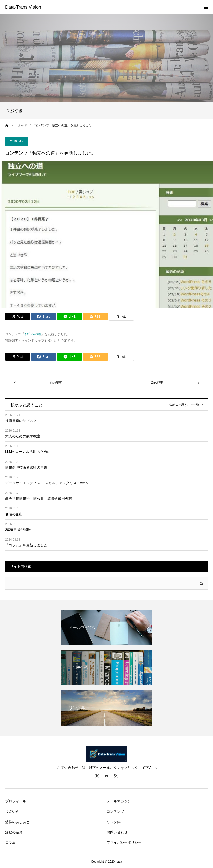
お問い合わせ (117, 832)
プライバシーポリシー (124, 842)
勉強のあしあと (17, 822)
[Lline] (69, 317)
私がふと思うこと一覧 (184, 405)
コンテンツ (115, 811)
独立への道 (33, 334)
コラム (10, 842)
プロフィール (16, 801)
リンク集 (114, 822)
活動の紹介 (14, 832)
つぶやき (12, 811)
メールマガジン (119, 801)
